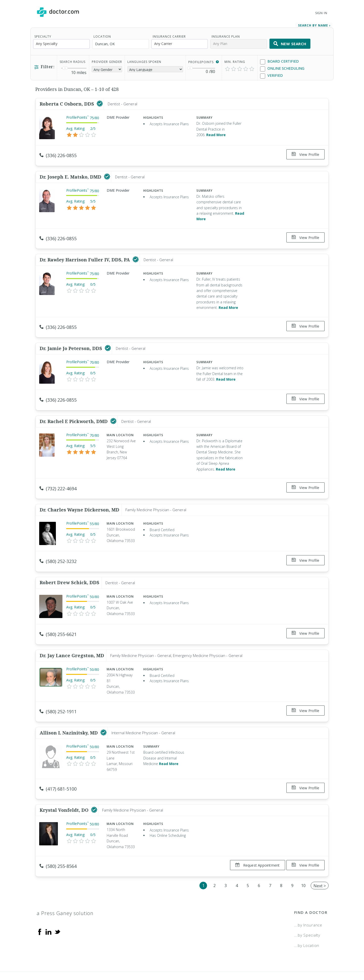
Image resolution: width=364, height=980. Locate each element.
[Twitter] (57, 905)
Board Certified (279, 59)
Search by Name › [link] (314, 23)
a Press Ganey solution (65, 887)
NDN (323, 959)
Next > (320, 859)
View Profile (305, 152)
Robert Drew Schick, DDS (70, 566)
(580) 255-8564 (58, 842)
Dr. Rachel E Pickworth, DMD (74, 409)
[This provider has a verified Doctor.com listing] (100, 102)
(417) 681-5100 (58, 767)
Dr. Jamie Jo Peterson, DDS (72, 339)
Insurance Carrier (169, 34)
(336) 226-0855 (58, 153)
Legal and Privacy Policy (188, 959)
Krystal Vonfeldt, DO (65, 786)
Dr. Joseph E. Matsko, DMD (71, 172)
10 (303, 859)
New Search (290, 41)
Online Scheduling (282, 66)
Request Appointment (255, 841)
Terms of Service (237, 959)
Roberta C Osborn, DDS (67, 102)
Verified (271, 73)
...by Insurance (308, 899)
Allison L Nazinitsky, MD (69, 711)
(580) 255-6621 (58, 618)
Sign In (321, 13)
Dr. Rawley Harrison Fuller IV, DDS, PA (85, 253)
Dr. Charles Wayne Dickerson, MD (79, 495)
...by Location (307, 919)
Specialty (43, 34)
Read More (216, 132)
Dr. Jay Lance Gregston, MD (72, 636)
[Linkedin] (49, 905)
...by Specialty (307, 909)
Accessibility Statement (286, 959)
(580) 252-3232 (58, 547)
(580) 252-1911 (58, 692)
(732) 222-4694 (58, 477)
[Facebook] (40, 905)
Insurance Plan (226, 34)
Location (102, 34)
